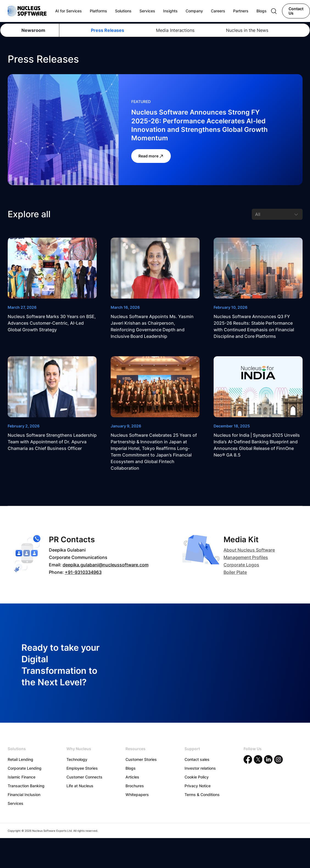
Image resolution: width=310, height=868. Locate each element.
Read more (151, 156)
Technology (77, 759)
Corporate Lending (25, 768)
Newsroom (33, 30)
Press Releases (107, 30)
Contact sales (197, 759)
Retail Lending (20, 759)
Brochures (135, 786)
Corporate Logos (241, 565)
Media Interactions (175, 30)
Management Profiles (246, 557)
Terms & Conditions (202, 795)
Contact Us (296, 11)
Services (16, 803)
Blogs (131, 768)
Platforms (98, 11)
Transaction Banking (26, 786)
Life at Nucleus (80, 786)
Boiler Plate (235, 572)
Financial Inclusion (24, 795)
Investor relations (200, 768)
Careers (218, 11)
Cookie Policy (197, 777)
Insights (170, 11)
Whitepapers (137, 795)
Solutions (123, 11)
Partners (241, 11)
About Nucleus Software (249, 550)
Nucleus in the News (247, 30)
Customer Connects (84, 777)
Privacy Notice (198, 786)
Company (194, 11)
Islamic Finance (22, 777)
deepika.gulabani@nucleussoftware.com (106, 565)
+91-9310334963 (83, 572)
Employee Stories (82, 768)
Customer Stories (141, 759)
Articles (132, 777)
